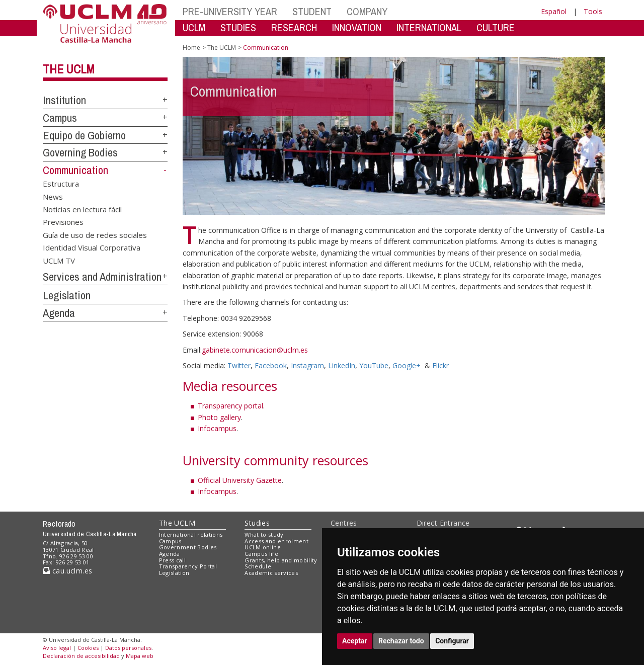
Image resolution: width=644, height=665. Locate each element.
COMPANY (367, 11)
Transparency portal (230, 406)
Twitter (239, 365)
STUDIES (238, 27)
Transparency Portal (188, 566)
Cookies (88, 648)
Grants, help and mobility (281, 560)
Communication (75, 170)
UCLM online (263, 547)
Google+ (407, 365)
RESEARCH (294, 27)
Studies (257, 523)
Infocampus (217, 428)
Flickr (440, 365)
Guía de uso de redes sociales (95, 234)
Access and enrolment (276, 541)
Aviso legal (57, 648)
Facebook (271, 365)
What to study (264, 534)
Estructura (61, 184)
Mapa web (140, 656)
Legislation (67, 295)
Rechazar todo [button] (401, 641)
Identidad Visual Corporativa (92, 247)
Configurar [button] (452, 641)
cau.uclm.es (67, 571)
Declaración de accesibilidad (81, 656)
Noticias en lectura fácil (82, 209)
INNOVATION (357, 27)
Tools (593, 11)
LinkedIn (342, 365)
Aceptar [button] (355, 641)
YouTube (374, 365)
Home (191, 48)
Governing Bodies (80, 152)
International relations (191, 534)
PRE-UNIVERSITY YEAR (230, 11)
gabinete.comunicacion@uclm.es (255, 350)
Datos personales (128, 648)
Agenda (59, 313)
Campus (60, 118)
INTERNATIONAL (429, 27)
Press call (172, 560)
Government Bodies (188, 547)
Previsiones (63, 222)
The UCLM (69, 69)
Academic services (271, 573)
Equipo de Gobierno (84, 135)
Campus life (261, 554)
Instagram (307, 365)
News (53, 196)
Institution (64, 100)
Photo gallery (219, 417)
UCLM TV (59, 260)
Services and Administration (102, 277)
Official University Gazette (240, 480)
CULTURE (496, 27)
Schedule (258, 566)
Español (554, 11)
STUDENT (312, 11)
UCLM (194, 27)
